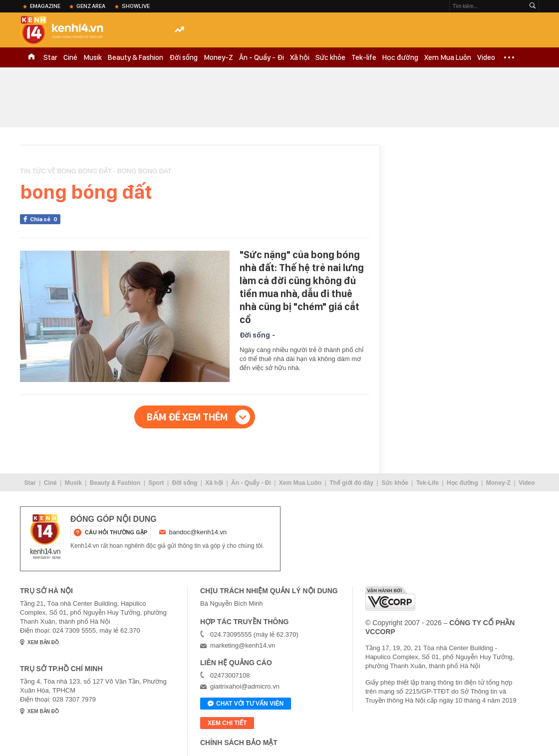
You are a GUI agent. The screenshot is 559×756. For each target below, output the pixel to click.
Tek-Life (427, 483)
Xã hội (300, 57)
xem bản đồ (43, 642)
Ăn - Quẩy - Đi (262, 57)
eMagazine (45, 6)
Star (50, 57)
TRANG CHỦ (31, 57)
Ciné (70, 57)
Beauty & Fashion (136, 57)
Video (486, 57)
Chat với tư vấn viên (246, 704)
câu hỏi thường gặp (116, 532)
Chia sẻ (45, 219)
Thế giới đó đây (351, 483)
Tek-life (364, 57)
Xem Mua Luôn (448, 57)
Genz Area (91, 6)
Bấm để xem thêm (187, 417)
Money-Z (218, 57)
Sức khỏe (330, 57)
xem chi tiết (227, 723)
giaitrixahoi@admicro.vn (245, 686)
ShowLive (136, 6)
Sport (156, 483)
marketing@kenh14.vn (243, 645)
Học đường (400, 57)
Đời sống (183, 57)
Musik (93, 57)
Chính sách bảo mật (239, 743)
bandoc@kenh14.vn (198, 532)
